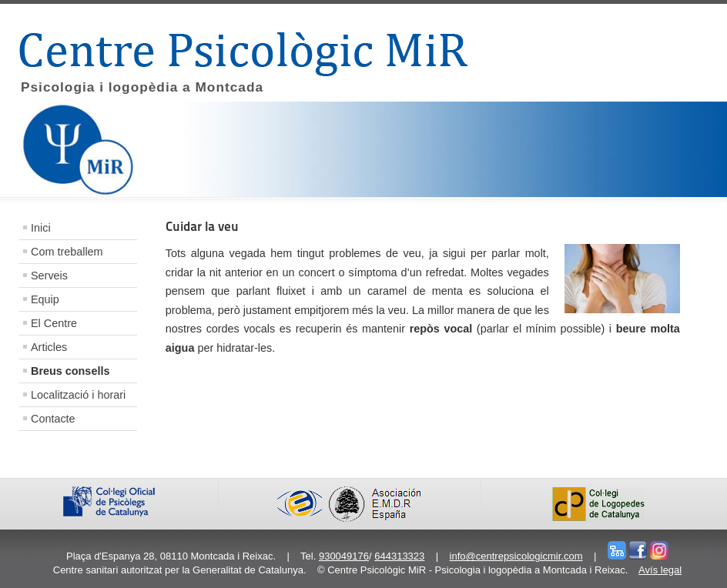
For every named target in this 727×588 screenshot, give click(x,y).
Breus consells (70, 371)
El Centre (54, 323)
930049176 (344, 556)
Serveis (49, 276)
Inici (41, 228)
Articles (49, 347)
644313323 (399, 556)
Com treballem (67, 252)
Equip (45, 299)
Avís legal (660, 570)
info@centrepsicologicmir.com (516, 556)
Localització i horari (78, 395)
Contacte (53, 419)
